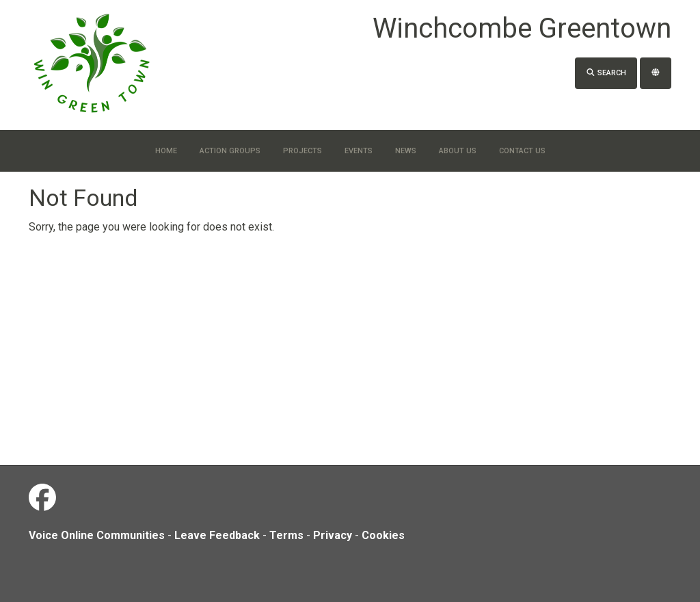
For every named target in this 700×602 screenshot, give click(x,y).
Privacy (333, 535)
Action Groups (230, 151)
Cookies (383, 535)
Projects (302, 151)
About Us (458, 151)
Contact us (522, 151)
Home (166, 151)
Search (606, 73)
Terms (286, 535)
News (406, 151)
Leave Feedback (217, 535)
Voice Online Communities (97, 535)
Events (359, 151)
